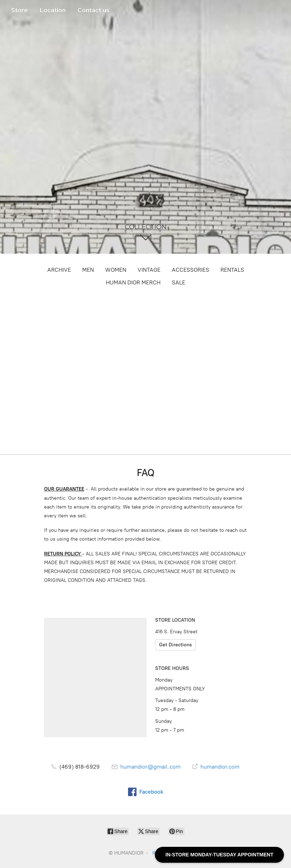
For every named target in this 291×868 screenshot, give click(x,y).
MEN (88, 270)
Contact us (93, 10)
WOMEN (116, 270)
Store (20, 10)
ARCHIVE (59, 270)
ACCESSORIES (190, 270)
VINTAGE (149, 270)
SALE (178, 282)
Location (53, 10)
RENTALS (232, 270)
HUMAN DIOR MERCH (133, 282)
